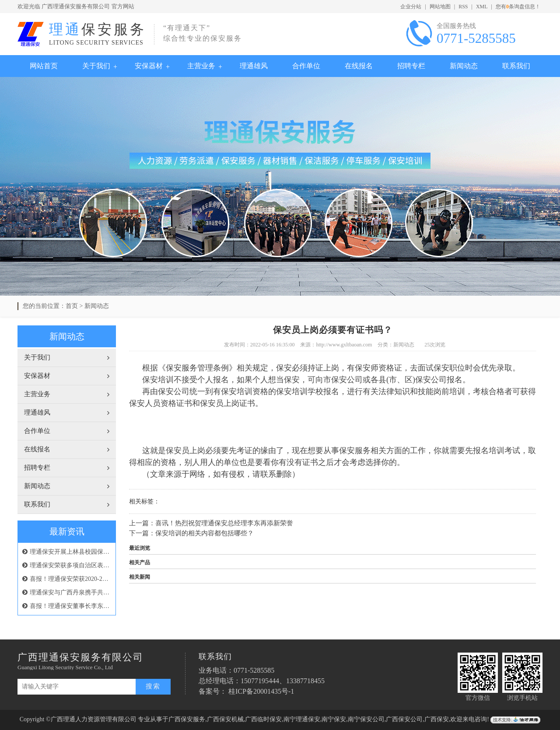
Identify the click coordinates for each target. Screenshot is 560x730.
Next (532, 186)
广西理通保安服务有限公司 (76, 6)
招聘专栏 (411, 66)
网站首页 (44, 66)
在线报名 (359, 66)
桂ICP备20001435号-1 (261, 691)
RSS (463, 7)
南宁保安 (334, 719)
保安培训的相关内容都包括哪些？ (205, 533)
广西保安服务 (187, 719)
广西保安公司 (404, 719)
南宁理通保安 (302, 719)
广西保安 (437, 719)
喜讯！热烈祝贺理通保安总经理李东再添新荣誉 (224, 523)
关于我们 (96, 66)
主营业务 (201, 66)
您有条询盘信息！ (518, 7)
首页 (72, 306)
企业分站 (411, 7)
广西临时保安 (263, 719)
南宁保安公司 (366, 719)
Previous (28, 186)
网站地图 (440, 7)
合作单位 (306, 66)
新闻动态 (464, 66)
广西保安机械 (225, 719)
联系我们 (516, 66)
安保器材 (149, 66)
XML (482, 7)
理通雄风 (254, 66)
